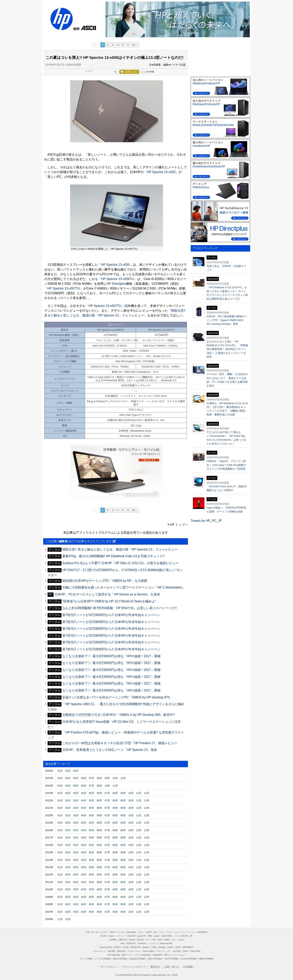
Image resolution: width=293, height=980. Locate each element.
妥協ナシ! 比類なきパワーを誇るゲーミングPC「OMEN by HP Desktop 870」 (117, 697)
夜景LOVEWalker (155, 959)
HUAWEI (113, 940)
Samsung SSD (106, 947)
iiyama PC (142, 936)
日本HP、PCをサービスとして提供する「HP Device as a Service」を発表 (107, 594)
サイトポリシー (109, 967)
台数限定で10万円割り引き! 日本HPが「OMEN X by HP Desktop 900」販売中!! (118, 715)
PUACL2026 (195, 951)
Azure (160, 940)
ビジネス (104, 932)
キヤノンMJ (150, 940)
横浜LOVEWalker (120, 959)
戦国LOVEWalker (206, 959)
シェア (89, 71)
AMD (150, 936)
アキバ (162, 932)
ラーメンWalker (86, 959)
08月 (99, 778)
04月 (76, 771)
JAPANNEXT (188, 947)
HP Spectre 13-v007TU (64, 288)
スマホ (169, 932)
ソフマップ (153, 943)
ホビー (141, 932)
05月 (76, 778)
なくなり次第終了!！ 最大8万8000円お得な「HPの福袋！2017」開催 (111, 656)
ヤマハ (174, 940)
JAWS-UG (123, 940)
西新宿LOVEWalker (138, 959)
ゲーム (192, 932)
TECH (112, 932)
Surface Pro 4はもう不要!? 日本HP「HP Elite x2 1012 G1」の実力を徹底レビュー (120, 563)
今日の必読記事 (113, 955)
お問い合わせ (171, 967)
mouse (111, 936)
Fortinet (170, 947)
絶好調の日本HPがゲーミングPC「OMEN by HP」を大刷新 (105, 581)
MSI (123, 943)
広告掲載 (188, 967)
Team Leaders (148, 951)
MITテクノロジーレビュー (175, 955)
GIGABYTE (131, 943)
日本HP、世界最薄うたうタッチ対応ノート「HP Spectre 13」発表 (110, 750)
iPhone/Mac (131, 932)
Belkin (167, 940)
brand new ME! (166, 943)
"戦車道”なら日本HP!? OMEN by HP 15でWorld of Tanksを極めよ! (109, 601)
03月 (68, 771)
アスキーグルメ (134, 951)
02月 (68, 793)
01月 (60, 771)
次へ (135, 45)
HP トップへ (178, 525)
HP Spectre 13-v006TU (118, 279)
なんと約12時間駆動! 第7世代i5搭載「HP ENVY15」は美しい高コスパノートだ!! (119, 608)
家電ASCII (121, 951)
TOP (88, 932)
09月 (107, 778)
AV (155, 932)
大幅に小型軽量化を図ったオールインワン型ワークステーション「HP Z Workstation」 (124, 587)
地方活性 (177, 951)
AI (93, 932)
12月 (123, 778)
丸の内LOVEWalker (189, 959)
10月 (115, 778)
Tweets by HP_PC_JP (206, 521)
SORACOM (135, 947)
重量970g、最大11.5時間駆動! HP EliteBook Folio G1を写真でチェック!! (113, 556)
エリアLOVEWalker (103, 959)
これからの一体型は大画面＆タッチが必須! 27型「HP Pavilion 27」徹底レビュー (120, 743)
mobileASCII (157, 955)
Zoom (181, 940)
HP (61, 19)
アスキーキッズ (99, 951)
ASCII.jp (89, 27)
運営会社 (155, 967)
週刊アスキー (127, 955)
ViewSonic (142, 943)
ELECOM (131, 936)
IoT (97, 932)
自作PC (149, 932)
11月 (115, 786)
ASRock (117, 947)
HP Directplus (116, 284)
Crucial (125, 947)
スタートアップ (181, 932)
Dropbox (146, 947)
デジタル (121, 932)
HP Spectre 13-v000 (161, 172)
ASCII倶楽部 (202, 932)
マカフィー (121, 936)
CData (154, 947)
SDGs (185, 951)
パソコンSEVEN (181, 936)
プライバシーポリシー (134, 967)
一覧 (114, 72)
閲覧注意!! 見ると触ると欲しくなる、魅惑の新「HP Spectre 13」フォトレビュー (120, 549)
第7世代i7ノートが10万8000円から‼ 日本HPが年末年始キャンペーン (111, 615)
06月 (84, 778)
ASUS (178, 947)
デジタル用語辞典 (143, 955)
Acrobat (140, 940)
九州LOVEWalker (171, 959)
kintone (132, 940)
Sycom (157, 936)
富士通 (103, 936)
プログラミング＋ (164, 951)
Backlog (162, 947)
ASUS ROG (167, 936)
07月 (91, 778)
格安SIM (111, 951)
